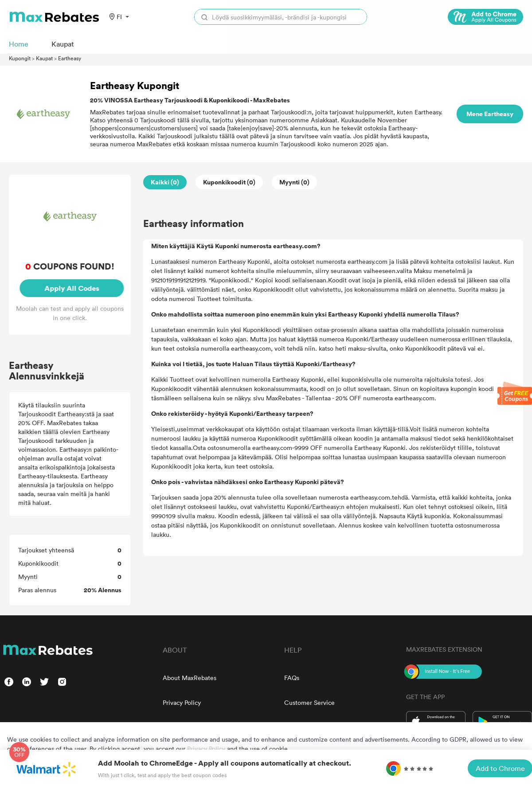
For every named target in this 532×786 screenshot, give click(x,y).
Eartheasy (70, 58)
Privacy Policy (182, 702)
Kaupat (44, 58)
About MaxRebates (190, 678)
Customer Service (309, 702)
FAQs (292, 678)
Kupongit (20, 58)
